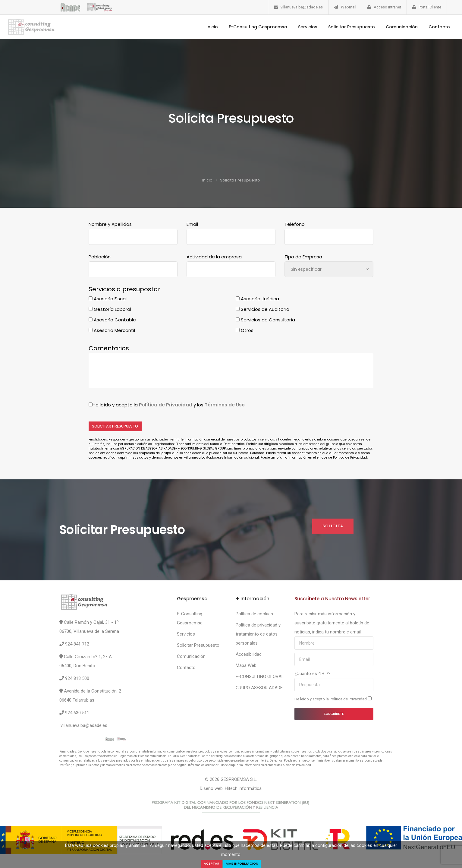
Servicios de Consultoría (265, 320)
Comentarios (109, 348)
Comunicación (393, 27)
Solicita (332, 527)
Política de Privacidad (349, 700)
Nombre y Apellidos (110, 224)
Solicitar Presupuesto (343, 27)
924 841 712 (77, 645)
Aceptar (210, 863)
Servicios (299, 27)
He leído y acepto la (333, 700)
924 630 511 (77, 714)
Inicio (204, 27)
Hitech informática (243, 789)
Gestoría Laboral (110, 309)
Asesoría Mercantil (112, 330)
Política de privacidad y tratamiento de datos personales (258, 635)
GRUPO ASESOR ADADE (259, 689)
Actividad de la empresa (214, 257)
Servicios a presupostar (124, 289)
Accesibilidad (249, 655)
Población (100, 257)
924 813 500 (77, 679)
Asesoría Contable (112, 320)
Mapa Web (246, 666)
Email (192, 224)
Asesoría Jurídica (257, 299)
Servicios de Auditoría (262, 309)
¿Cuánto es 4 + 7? (313, 674)
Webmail (349, 7)
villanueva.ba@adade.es (302, 7)
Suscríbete (334, 715)
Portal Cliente (430, 7)
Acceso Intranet (387, 7)
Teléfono (295, 224)
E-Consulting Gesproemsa (250, 27)
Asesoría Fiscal (108, 299)
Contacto (431, 27)
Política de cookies (254, 615)
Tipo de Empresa (303, 257)
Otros (245, 330)
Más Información (243, 863)
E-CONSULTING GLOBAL (260, 677)
